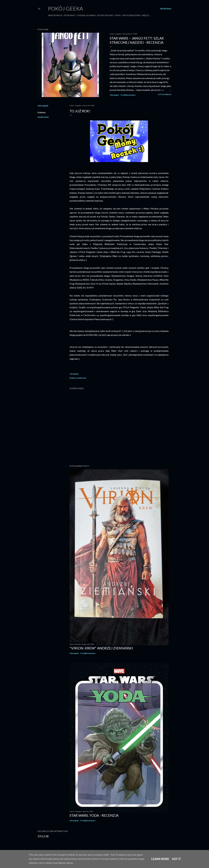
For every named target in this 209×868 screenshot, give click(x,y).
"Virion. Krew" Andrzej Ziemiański (101, 648)
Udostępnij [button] (114, 95)
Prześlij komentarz (128, 95)
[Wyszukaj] (166, 9)
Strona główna (86, 15)
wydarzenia (43, 117)
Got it (176, 859)
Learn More (160, 859)
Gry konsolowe (131, 15)
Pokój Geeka (65, 8)
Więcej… (146, 15)
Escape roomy (105, 15)
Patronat (70, 15)
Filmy (118, 15)
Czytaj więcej (165, 94)
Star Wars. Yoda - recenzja (94, 815)
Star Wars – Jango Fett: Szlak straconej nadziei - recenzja (137, 40)
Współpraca (55, 15)
